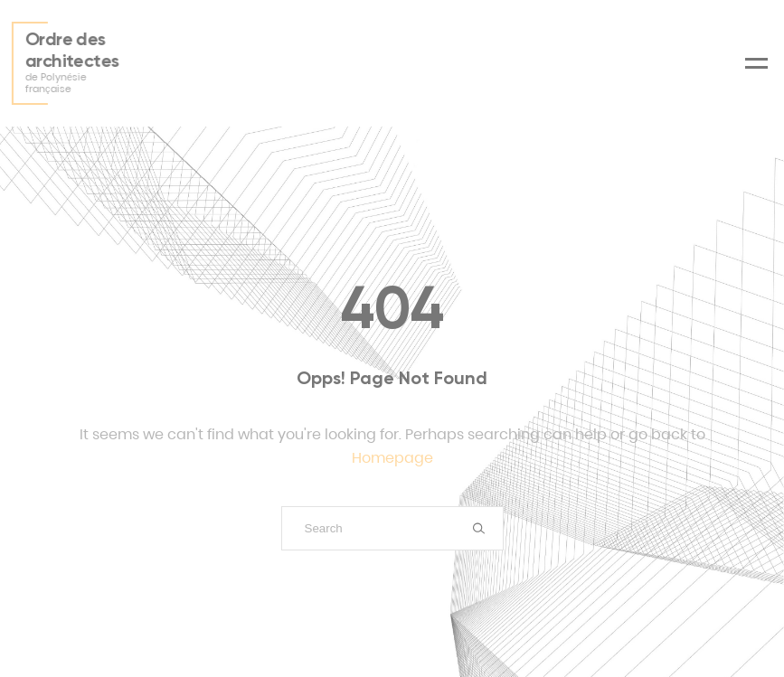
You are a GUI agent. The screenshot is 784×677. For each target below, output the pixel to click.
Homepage (392, 458)
